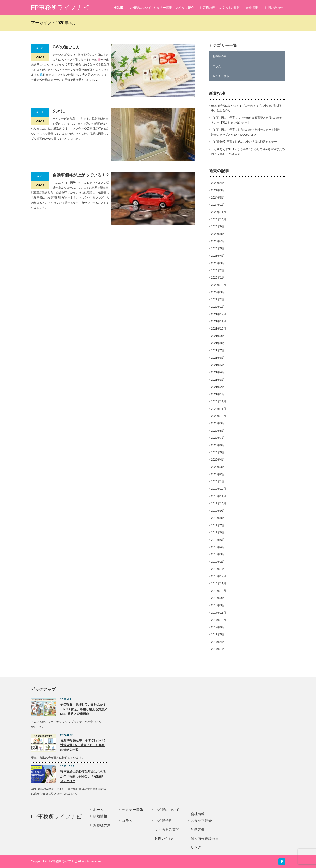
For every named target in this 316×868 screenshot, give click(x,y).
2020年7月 (218, 438)
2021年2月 (218, 387)
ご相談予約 (163, 821)
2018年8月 (218, 605)
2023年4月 (218, 256)
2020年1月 (218, 481)
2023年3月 (218, 263)
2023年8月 (218, 234)
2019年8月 (218, 518)
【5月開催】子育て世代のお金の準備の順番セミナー (244, 142)
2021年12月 (219, 314)
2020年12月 (219, 401)
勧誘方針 (198, 829)
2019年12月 (219, 489)
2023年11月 (219, 212)
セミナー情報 (163, 8)
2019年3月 (218, 554)
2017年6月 (218, 627)
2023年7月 (218, 241)
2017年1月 (218, 649)
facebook (282, 862)
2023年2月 (218, 270)
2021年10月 (219, 329)
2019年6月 (218, 532)
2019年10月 (219, 503)
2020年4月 (218, 460)
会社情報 (252, 8)
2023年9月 (218, 226)
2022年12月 (219, 285)
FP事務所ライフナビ (60, 7)
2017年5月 (218, 634)
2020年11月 (219, 409)
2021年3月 (218, 380)
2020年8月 (218, 431)
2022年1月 (218, 307)
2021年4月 (218, 372)
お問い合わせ (274, 8)
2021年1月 (218, 394)
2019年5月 (218, 540)
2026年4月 (218, 183)
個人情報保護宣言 (205, 838)
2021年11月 (219, 321)
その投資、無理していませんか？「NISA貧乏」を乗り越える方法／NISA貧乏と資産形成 (84, 709)
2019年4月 (218, 547)
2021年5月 (218, 365)
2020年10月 (219, 416)
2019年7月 (218, 525)
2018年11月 (219, 583)
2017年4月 (218, 642)
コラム (217, 66)
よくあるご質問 (229, 8)
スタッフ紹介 (185, 8)
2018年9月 (218, 598)
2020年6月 (218, 445)
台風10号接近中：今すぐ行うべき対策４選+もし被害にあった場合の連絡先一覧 (83, 745)
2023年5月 (218, 248)
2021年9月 (218, 336)
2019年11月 (219, 496)
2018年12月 (219, 576)
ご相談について (140, 8)
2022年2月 (218, 299)
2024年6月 (218, 198)
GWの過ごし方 (66, 47)
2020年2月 (218, 474)
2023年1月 (218, 277)
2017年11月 (219, 613)
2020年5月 (218, 452)
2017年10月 (219, 620)
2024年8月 (218, 190)
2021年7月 (218, 350)
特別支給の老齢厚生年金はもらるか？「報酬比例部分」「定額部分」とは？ (83, 776)
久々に (59, 111)
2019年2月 (218, 562)
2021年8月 (218, 343)
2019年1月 (218, 569)
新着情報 (100, 816)
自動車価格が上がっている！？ (81, 175)
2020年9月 (218, 423)
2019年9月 (218, 511)
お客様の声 (207, 8)
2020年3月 (218, 467)
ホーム (98, 810)
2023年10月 (219, 219)
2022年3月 (218, 292)
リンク (196, 847)
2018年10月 (219, 591)
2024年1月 (218, 205)
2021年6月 (218, 358)
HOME (118, 8)
